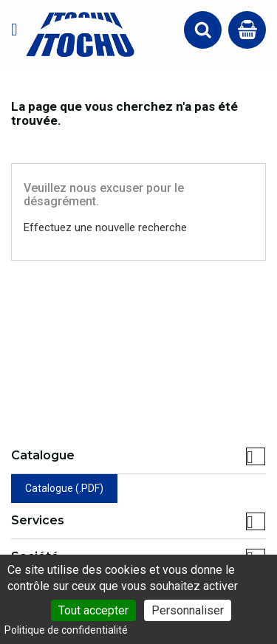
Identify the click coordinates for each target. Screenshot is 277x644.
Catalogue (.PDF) (64, 488)
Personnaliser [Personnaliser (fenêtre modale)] (188, 610)
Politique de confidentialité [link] (66, 630)
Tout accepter (93, 610)
